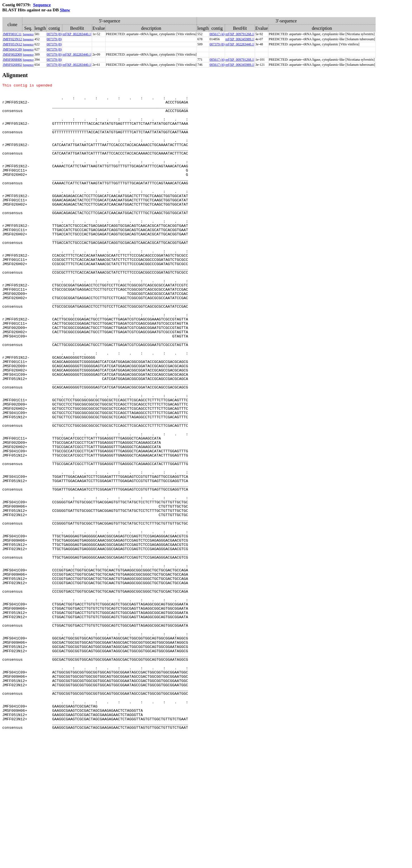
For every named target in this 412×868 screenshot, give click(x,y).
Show (65, 10)
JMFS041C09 (12, 49)
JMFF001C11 (12, 34)
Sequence (42, 5)
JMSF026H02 (12, 65)
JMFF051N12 (12, 44)
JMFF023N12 (12, 39)
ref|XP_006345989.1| (240, 39)
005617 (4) (217, 34)
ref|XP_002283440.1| (77, 34)
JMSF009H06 (12, 60)
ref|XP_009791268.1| (240, 34)
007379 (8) (54, 34)
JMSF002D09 (12, 54)
